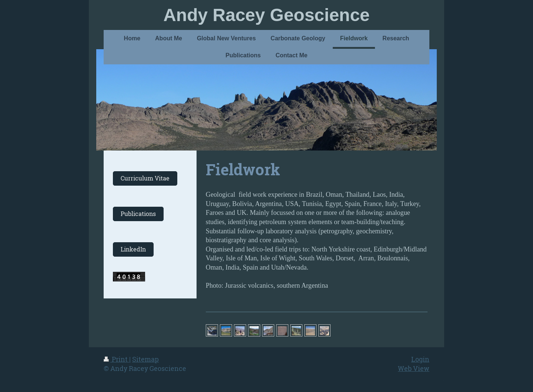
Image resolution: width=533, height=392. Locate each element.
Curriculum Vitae (145, 178)
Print (116, 359)
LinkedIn (133, 249)
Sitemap (145, 359)
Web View (414, 368)
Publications (138, 214)
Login (420, 359)
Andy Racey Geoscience (266, 15)
